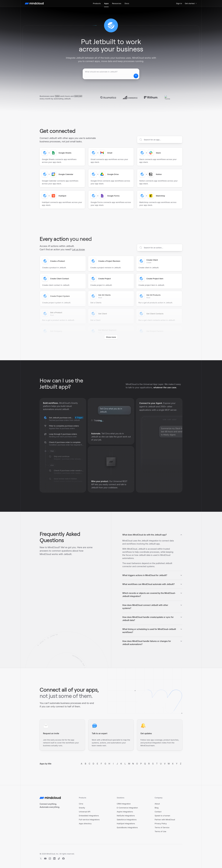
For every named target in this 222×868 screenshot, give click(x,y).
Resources (117, 3)
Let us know (78, 249)
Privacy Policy (161, 823)
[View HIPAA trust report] (176, 856)
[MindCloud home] (34, 3)
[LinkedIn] (54, 859)
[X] (41, 859)
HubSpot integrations (126, 823)
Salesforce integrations (127, 820)
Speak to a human (162, 816)
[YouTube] (45, 859)
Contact (158, 812)
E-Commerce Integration (127, 808)
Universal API (85, 812)
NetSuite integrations (126, 816)
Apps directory (85, 823)
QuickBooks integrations (127, 827)
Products (97, 3)
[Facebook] (63, 859)
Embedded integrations (89, 816)
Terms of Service (162, 827)
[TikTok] (59, 859)
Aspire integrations (125, 812)
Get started (191, 3)
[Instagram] (50, 859)
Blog (157, 808)
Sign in (179, 3)
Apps (106, 3)
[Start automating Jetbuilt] (135, 76)
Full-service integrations (89, 820)
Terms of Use (160, 831)
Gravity (82, 808)
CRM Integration (124, 804)
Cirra (81, 804)
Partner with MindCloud (165, 820)
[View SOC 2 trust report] (161, 856)
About (157, 804)
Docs (127, 3)
